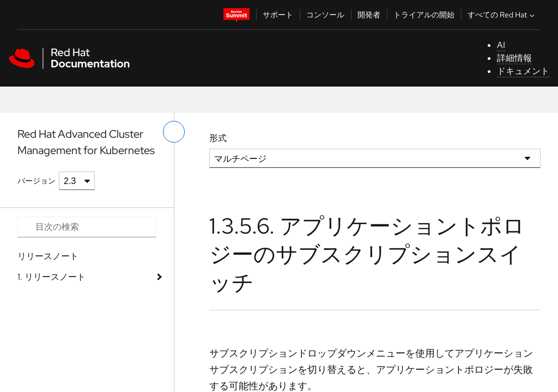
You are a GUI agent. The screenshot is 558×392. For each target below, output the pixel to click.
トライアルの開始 (424, 15)
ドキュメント (523, 71)
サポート (278, 15)
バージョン (37, 181)
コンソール (325, 15)
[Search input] (87, 227)
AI (501, 45)
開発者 (369, 15)
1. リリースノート (51, 277)
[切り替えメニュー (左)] (174, 132)
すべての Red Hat (502, 15)
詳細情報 (514, 58)
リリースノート (48, 256)
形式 (218, 138)
